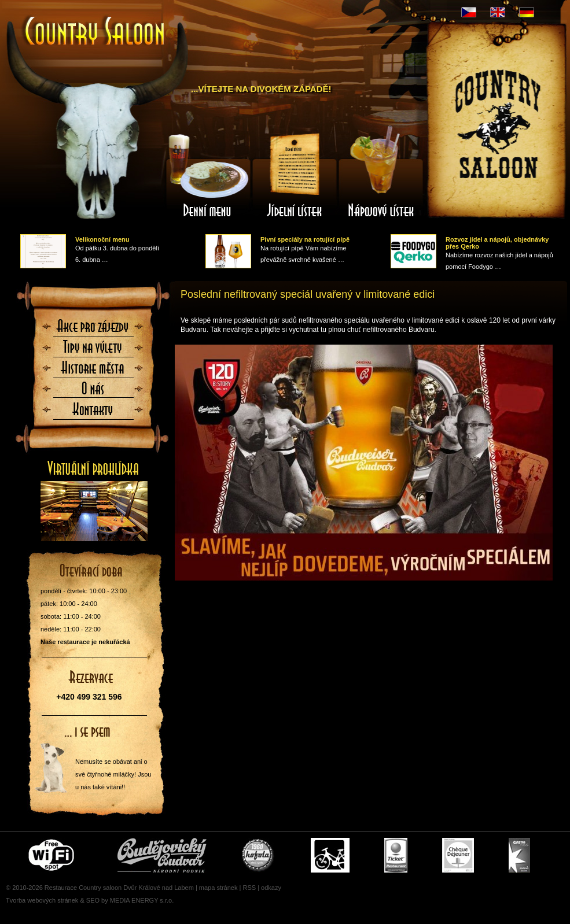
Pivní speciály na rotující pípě (305, 239)
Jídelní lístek (295, 175)
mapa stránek (218, 888)
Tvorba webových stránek (42, 900)
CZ (469, 12)
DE (527, 12)
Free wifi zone (53, 855)
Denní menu (208, 175)
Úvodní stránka (95, 32)
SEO (93, 900)
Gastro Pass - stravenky (519, 855)
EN (498, 12)
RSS (249, 888)
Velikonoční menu (102, 239)
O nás (93, 392)
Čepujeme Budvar (162, 855)
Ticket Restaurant (396, 855)
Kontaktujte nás (93, 413)
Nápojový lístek (381, 175)
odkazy (271, 888)
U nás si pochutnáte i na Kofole (259, 855)
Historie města (93, 371)
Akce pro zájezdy (93, 330)
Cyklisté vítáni (330, 855)
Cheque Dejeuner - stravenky (458, 855)
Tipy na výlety (93, 350)
